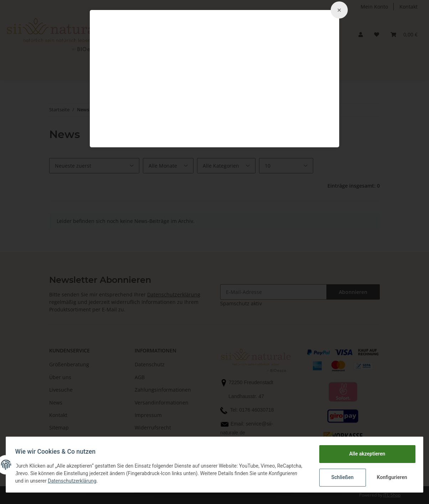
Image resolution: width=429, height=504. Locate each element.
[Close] (339, 10)
